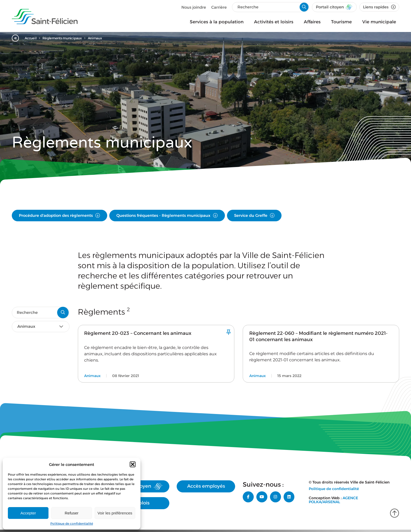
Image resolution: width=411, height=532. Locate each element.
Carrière (218, 7)
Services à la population (217, 22)
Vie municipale (379, 22)
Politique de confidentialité (72, 523)
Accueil (32, 38)
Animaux (102, 38)
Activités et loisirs (274, 22)
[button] (133, 464)
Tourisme (341, 22)
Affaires (312, 22)
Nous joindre (193, 7)
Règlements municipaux (66, 38)
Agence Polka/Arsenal (333, 506)
